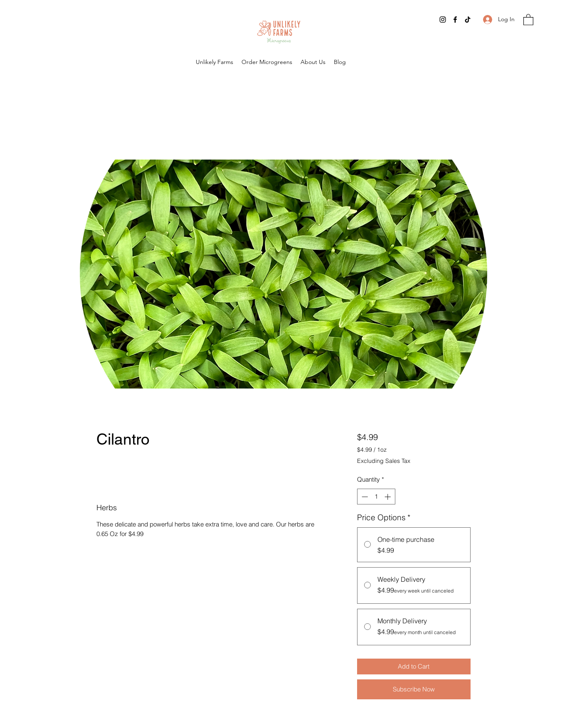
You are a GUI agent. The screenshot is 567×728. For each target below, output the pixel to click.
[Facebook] (455, 20)
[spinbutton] (376, 497)
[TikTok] (468, 20)
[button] (528, 19)
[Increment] (388, 497)
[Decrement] (364, 497)
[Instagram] (443, 20)
